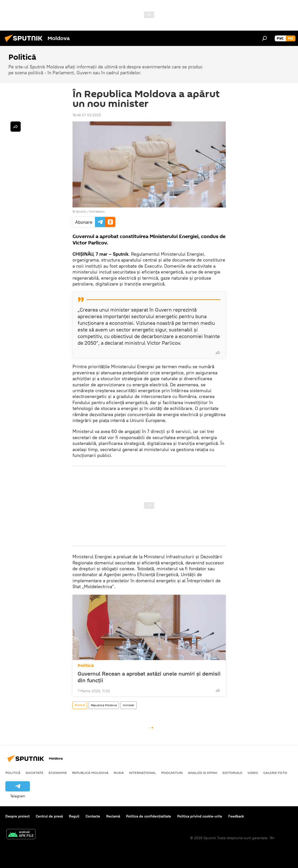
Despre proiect (17, 816)
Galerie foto (275, 773)
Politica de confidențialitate (149, 816)
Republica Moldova (104, 705)
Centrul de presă (49, 816)
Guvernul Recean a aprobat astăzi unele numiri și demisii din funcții (149, 677)
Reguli (74, 816)
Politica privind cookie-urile (200, 816)
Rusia (119, 773)
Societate (34, 773)
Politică (86, 666)
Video (253, 773)
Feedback (236, 816)
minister (129, 705)
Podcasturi (172, 773)
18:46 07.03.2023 (87, 115)
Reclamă (113, 816)
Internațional (142, 773)
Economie (58, 773)
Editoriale (232, 773)
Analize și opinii (203, 773)
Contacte (93, 816)
